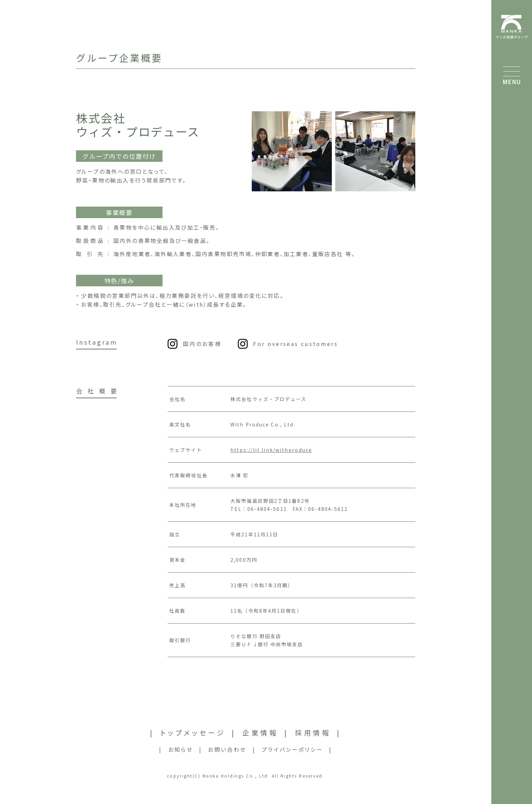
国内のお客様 (202, 344)
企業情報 (260, 733)
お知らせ (181, 749)
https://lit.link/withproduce (271, 450)
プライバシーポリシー (292, 749)
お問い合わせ (227, 749)
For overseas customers (296, 344)
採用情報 (313, 733)
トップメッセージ (193, 733)
